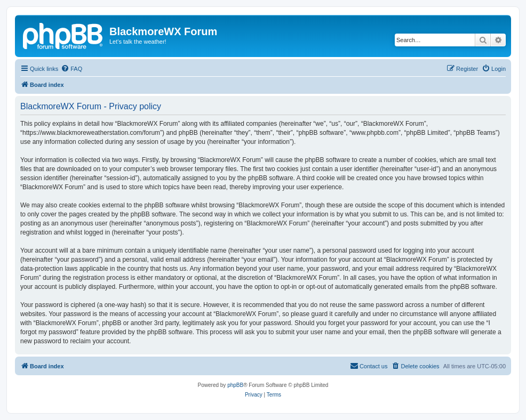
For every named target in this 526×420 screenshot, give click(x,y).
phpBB (235, 385)
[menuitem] (71, 69)
